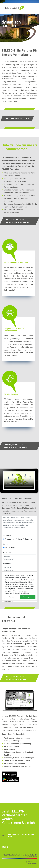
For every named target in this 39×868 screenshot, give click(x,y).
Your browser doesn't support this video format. (19, 480)
